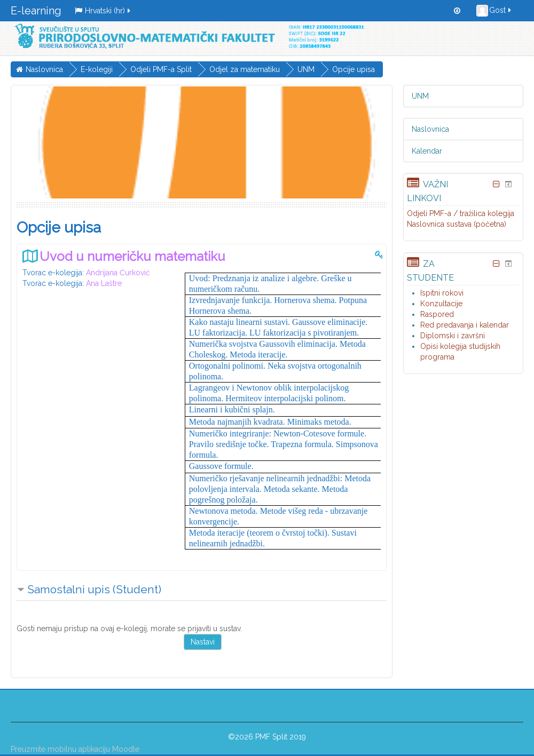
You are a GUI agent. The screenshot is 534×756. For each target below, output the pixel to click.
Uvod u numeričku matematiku (132, 256)
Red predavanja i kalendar (465, 325)
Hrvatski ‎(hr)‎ (103, 11)
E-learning (36, 11)
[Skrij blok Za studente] (497, 264)
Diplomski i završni (453, 336)
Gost (494, 11)
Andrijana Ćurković (118, 273)
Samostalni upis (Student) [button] (94, 589)
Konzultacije (441, 304)
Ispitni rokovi (442, 293)
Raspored (437, 314)
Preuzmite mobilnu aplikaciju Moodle (75, 749)
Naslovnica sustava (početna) (457, 224)
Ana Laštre (104, 283)
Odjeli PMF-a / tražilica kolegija (461, 213)
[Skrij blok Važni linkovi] (497, 184)
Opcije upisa (354, 69)
